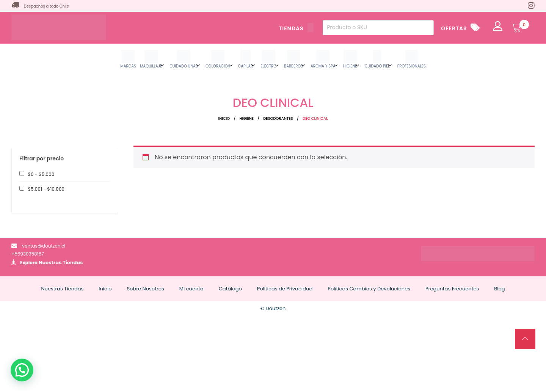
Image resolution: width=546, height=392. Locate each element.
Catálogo (230, 289)
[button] (22, 370)
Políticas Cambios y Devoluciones (369, 289)
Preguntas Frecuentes (452, 289)
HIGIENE (246, 118)
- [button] (40, 174)
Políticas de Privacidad (285, 289)
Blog (499, 289)
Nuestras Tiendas (61, 263)
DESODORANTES (278, 118)
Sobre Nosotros (145, 289)
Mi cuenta (191, 289)
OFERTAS (454, 28)
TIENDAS (296, 28)
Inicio (224, 118)
